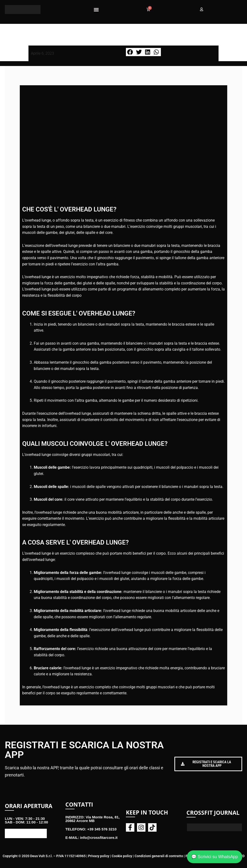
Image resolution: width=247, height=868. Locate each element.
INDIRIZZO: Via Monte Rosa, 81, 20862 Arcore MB (93, 819)
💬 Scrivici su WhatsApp (214, 856)
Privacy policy (99, 856)
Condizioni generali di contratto (159, 856)
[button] (96, 10)
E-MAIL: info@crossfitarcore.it (91, 838)
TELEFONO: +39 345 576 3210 (91, 829)
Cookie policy (122, 856)
